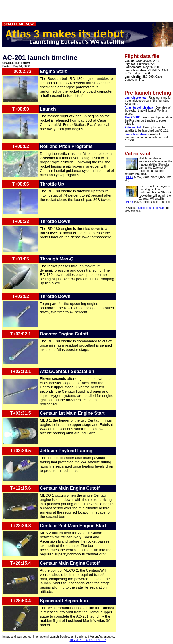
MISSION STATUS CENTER (88, 640)
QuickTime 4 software (152, 208)
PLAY (130, 177)
